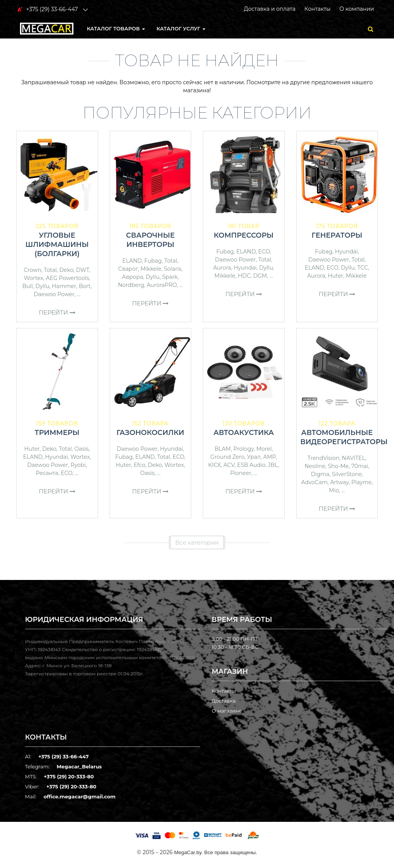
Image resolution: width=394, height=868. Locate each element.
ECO (264, 252)
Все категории (197, 542)
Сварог (128, 269)
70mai (360, 466)
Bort (85, 286)
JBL (273, 465)
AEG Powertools (67, 278)
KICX (215, 465)
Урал (254, 457)
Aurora (222, 268)
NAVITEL (354, 458)
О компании (357, 9)
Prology (243, 449)
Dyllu (42, 286)
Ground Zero (227, 457)
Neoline (315, 466)
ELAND (132, 261)
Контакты (317, 9)
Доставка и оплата (270, 9)
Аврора (133, 277)
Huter (336, 276)
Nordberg (131, 285)
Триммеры (57, 433)
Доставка (224, 701)
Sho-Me (338, 466)
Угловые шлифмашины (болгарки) (57, 245)
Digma (320, 474)
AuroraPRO (162, 285)
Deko (66, 270)
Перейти (57, 312)
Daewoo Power (54, 294)
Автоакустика (244, 433)
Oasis (81, 449)
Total (50, 270)
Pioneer (240, 473)
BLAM (223, 449)
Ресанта (47, 473)
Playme (361, 482)
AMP (270, 457)
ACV (229, 465)
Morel (264, 449)
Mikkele (151, 269)
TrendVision (323, 458)
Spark (170, 277)
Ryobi (78, 465)
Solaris (173, 269)
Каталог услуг (181, 28)
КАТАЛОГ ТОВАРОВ (116, 28)
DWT (82, 270)
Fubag (153, 261)
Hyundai (245, 268)
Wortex (34, 278)
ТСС (363, 268)
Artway (340, 482)
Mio (334, 490)
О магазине (227, 711)
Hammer (64, 286)
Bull (28, 286)
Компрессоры (244, 235)
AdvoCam (315, 482)
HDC (244, 276)
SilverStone (347, 474)
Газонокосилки (150, 433)
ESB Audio (251, 465)
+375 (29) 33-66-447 (64, 756)
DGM (260, 276)
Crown (33, 270)
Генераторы (337, 235)
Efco (139, 465)
